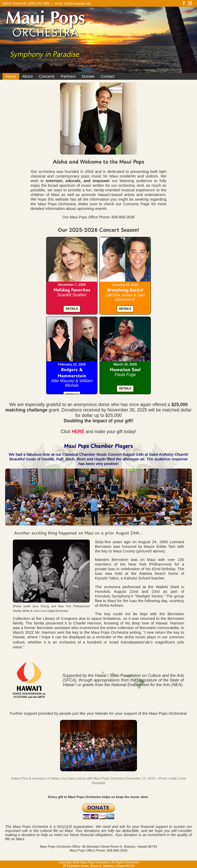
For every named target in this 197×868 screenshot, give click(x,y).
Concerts (47, 76)
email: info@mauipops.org (73, 4)
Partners (68, 76)
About (27, 76)
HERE (78, 432)
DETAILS (72, 309)
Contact (108, 76)
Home (11, 76)
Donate (88, 76)
